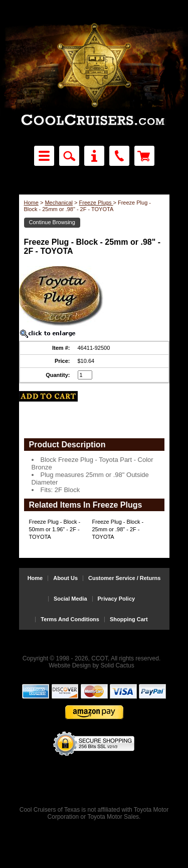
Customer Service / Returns (124, 578)
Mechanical (59, 203)
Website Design (70, 665)
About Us (65, 578)
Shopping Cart (129, 619)
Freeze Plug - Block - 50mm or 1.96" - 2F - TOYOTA (55, 529)
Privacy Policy (117, 599)
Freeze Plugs (96, 203)
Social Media (70, 599)
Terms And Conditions (70, 619)
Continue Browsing (52, 222)
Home (31, 203)
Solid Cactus (117, 665)
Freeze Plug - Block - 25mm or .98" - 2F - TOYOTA (118, 529)
